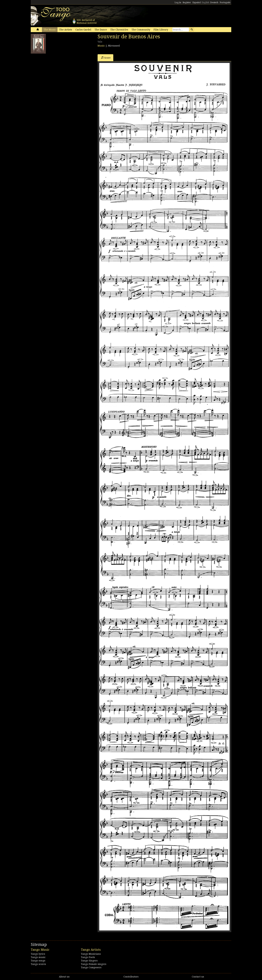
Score (106, 58)
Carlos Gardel (83, 30)
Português (225, 2)
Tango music (38, 957)
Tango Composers (91, 967)
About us (64, 977)
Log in (178, 2)
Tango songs (38, 961)
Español (197, 2)
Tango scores (38, 964)
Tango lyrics (38, 954)
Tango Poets (88, 957)
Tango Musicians (91, 954)
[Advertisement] (56, 76)
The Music (50, 30)
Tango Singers (89, 961)
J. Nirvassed (113, 46)
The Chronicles (119, 30)
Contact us (198, 977)
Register (187, 2)
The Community (141, 30)
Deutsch (214, 2)
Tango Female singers (94, 964)
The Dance (101, 30)
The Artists (66, 30)
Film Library (161, 30)
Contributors (131, 977)
